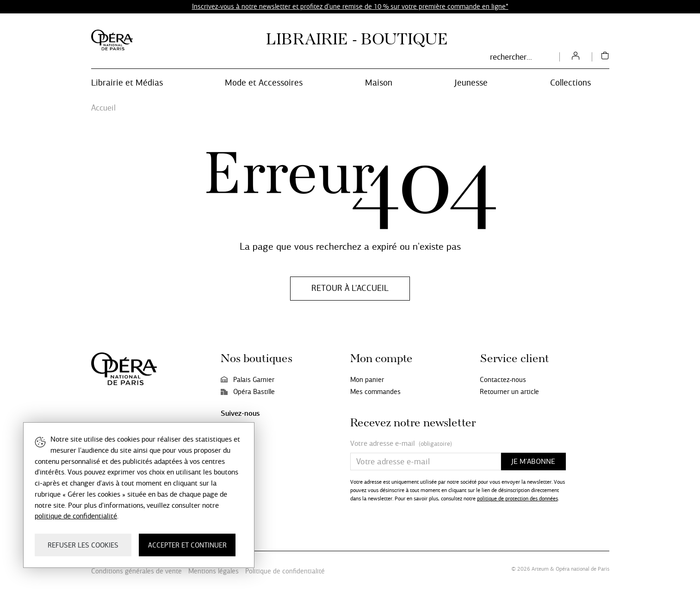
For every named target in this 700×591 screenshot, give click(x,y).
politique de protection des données (517, 499)
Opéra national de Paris (582, 569)
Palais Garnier (248, 380)
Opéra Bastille (248, 392)
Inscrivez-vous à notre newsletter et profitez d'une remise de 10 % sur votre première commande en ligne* (350, 6)
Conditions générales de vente (136, 571)
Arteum (540, 569)
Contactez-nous (503, 380)
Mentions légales (214, 571)
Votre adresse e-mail (401, 444)
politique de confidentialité (76, 516)
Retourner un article (509, 392)
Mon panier (367, 380)
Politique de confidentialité (285, 571)
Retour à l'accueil (350, 288)
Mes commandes (375, 392)
